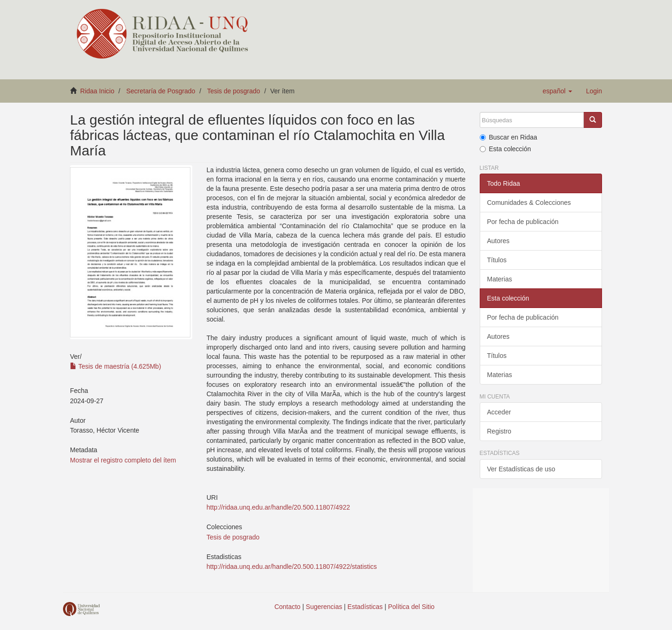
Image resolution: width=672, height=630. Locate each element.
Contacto (287, 607)
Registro (499, 431)
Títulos (497, 260)
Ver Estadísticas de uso (521, 469)
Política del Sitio (412, 607)
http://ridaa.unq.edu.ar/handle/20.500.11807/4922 (278, 507)
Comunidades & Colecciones (529, 203)
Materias (500, 279)
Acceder (499, 412)
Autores (498, 241)
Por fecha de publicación (523, 222)
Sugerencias (324, 607)
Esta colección (505, 149)
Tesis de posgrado (234, 91)
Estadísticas (365, 607)
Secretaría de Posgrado (161, 91)
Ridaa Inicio (97, 91)
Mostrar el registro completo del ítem (123, 460)
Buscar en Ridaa (509, 137)
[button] (557, 91)
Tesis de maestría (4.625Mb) (115, 366)
